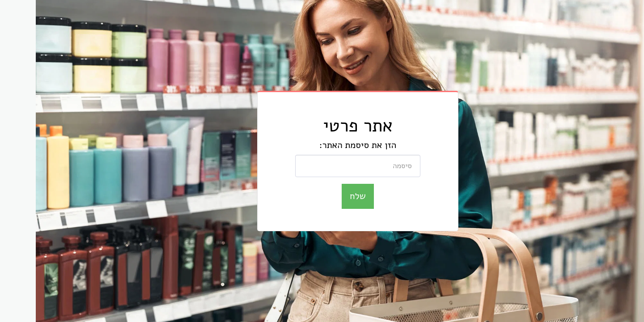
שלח (322, 196)
